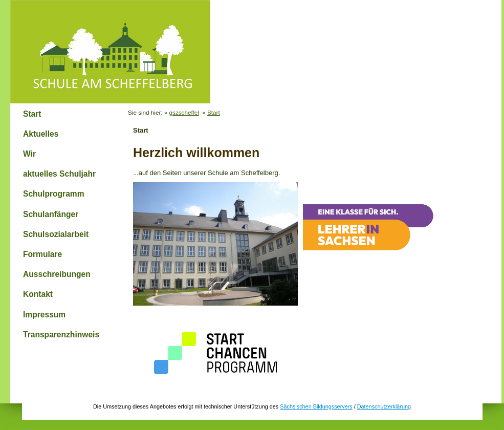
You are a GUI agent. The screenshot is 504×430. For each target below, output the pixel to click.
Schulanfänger (51, 214)
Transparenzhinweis (61, 335)
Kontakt (38, 294)
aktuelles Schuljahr (59, 174)
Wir (29, 154)
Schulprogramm (54, 194)
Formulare (42, 254)
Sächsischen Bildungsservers (316, 406)
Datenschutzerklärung (384, 406)
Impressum (44, 315)
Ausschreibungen (57, 274)
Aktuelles (41, 134)
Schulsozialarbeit (56, 234)
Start (32, 114)
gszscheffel (184, 112)
